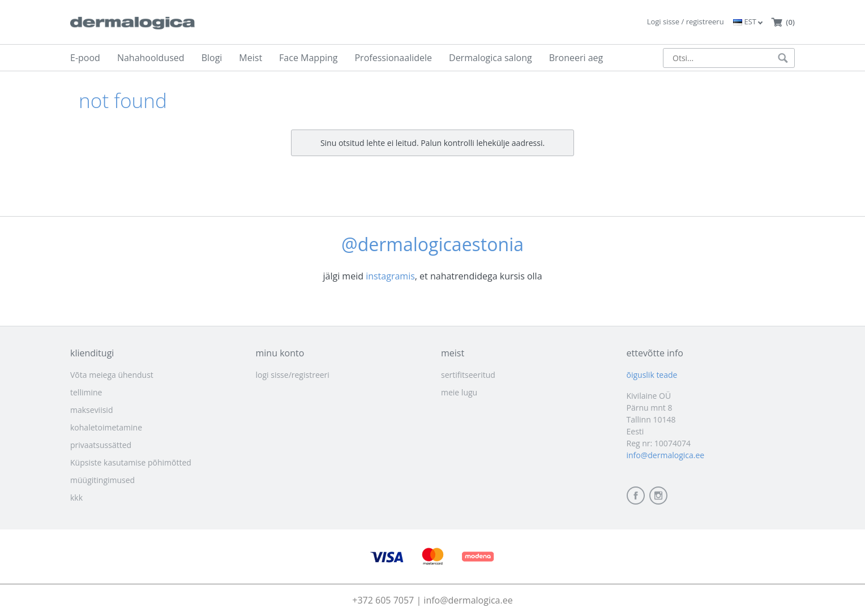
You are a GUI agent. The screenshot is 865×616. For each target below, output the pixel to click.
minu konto (280, 353)
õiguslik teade (652, 375)
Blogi (212, 58)
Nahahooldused (151, 58)
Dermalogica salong (491, 58)
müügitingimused (102, 480)
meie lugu (459, 392)
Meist (250, 58)
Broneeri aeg (576, 58)
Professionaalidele (393, 58)
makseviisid (91, 410)
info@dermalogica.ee (666, 455)
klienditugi (92, 353)
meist (453, 353)
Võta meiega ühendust (112, 375)
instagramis (390, 276)
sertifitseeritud (468, 375)
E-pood (85, 58)
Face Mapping (308, 58)
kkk (76, 497)
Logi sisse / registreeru (686, 21)
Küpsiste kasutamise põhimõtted (131, 462)
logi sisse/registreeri (293, 375)
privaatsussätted (101, 445)
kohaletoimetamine (106, 427)
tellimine (86, 392)
